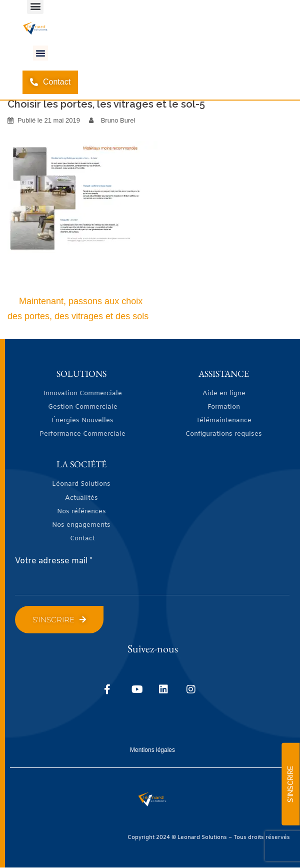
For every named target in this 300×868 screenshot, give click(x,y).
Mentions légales (152, 750)
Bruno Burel (118, 120)
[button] (40, 53)
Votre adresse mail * (54, 561)
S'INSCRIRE (290, 784)
